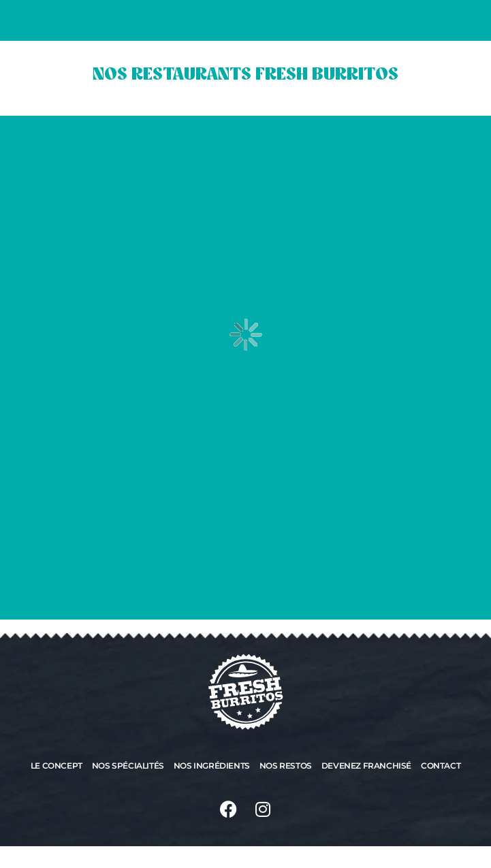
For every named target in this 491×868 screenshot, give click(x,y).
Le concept (57, 766)
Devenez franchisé (366, 766)
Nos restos (286, 766)
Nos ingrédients (212, 766)
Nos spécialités (128, 766)
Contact (441, 766)
